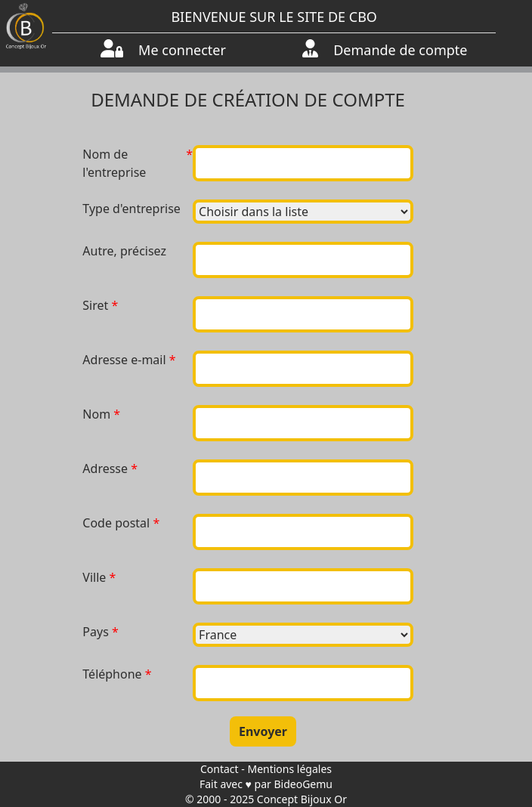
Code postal (116, 523)
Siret (95, 305)
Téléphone (112, 674)
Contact (220, 769)
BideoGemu (303, 784)
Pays (95, 632)
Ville (94, 577)
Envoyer (263, 731)
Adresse (105, 468)
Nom (96, 414)
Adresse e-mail (124, 360)
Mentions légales (289, 769)
